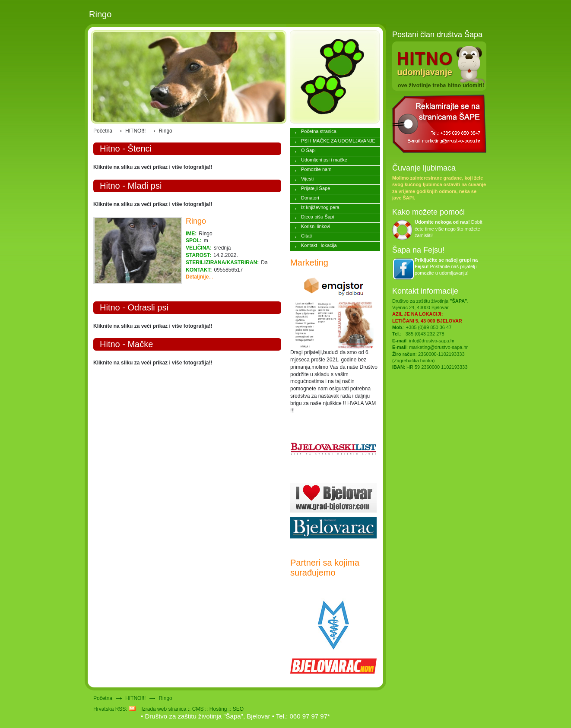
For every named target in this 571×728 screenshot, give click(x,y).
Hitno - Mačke (126, 344)
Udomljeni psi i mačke (324, 160)
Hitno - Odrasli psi (134, 307)
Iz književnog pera (320, 207)
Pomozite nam (316, 169)
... (199, 277)
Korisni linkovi (316, 226)
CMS (198, 709)
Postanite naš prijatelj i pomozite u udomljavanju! (446, 267)
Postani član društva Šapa (437, 35)
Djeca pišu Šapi (317, 217)
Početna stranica (319, 131)
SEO (238, 709)
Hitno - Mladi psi (131, 186)
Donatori (310, 198)
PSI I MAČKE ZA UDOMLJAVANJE (338, 141)
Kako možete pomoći (428, 212)
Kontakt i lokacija (319, 245)
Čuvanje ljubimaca (424, 168)
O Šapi (308, 150)
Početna (103, 131)
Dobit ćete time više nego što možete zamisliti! (449, 229)
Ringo (196, 221)
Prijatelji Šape (316, 188)
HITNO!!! (135, 131)
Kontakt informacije (425, 291)
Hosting (218, 709)
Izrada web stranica (164, 709)
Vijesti (307, 179)
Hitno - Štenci (126, 149)
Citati (306, 236)
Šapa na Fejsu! (418, 250)
